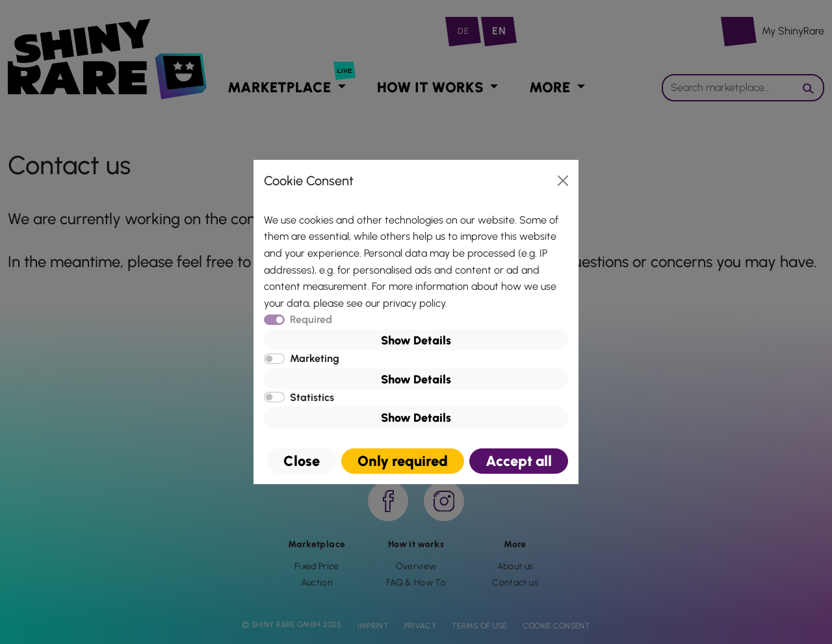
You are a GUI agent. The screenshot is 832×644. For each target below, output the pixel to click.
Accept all (519, 461)
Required (311, 319)
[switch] (274, 359)
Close (302, 461)
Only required (403, 461)
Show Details (416, 341)
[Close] (563, 181)
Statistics (312, 397)
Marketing (315, 358)
